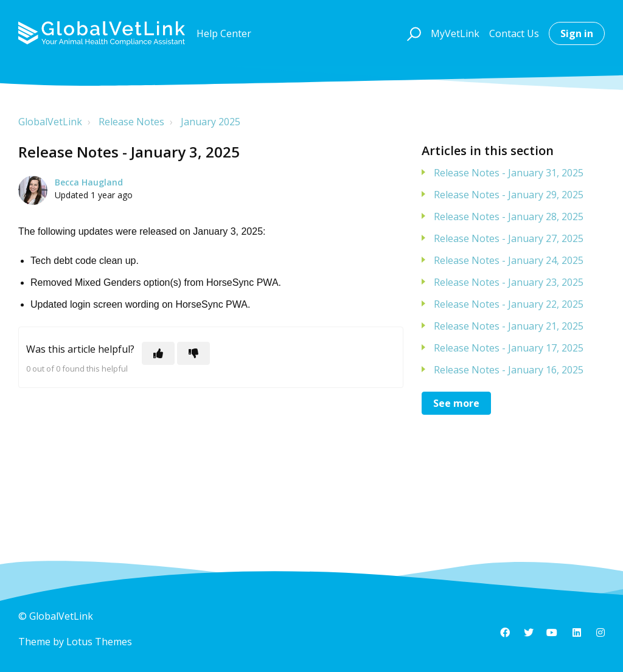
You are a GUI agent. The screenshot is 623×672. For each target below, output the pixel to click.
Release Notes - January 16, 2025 (509, 370)
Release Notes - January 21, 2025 (509, 326)
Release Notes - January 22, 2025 (509, 304)
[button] (412, 33)
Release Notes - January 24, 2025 (509, 260)
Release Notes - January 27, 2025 (509, 238)
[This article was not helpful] (193, 353)
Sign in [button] (577, 33)
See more (456, 403)
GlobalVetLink (50, 122)
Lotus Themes (99, 642)
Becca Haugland (89, 182)
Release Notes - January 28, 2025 (509, 216)
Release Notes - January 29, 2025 (509, 195)
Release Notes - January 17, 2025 (509, 348)
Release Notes (131, 122)
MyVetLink (455, 33)
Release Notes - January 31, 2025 (509, 173)
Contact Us (514, 33)
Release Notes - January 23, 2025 (509, 282)
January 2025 (211, 122)
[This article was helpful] (158, 353)
